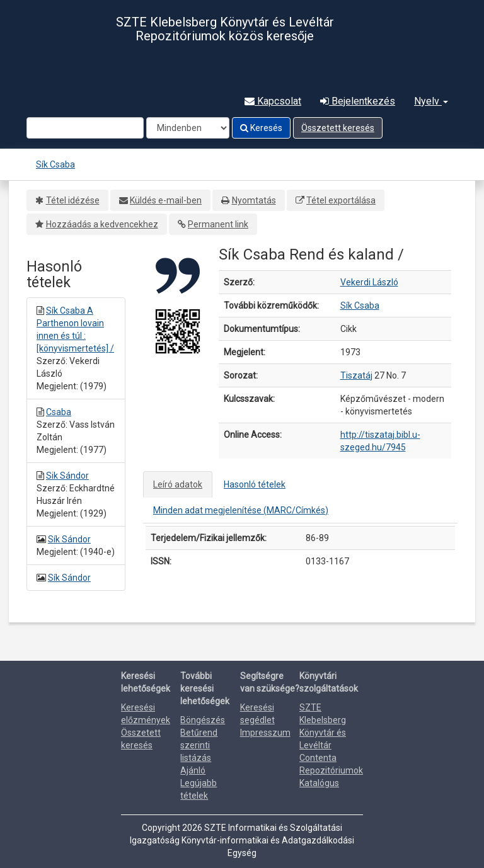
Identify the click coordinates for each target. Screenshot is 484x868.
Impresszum (265, 733)
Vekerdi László (369, 282)
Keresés (261, 128)
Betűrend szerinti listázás (199, 745)
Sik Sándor (67, 476)
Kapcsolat (273, 101)
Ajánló (193, 770)
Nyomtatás (254, 200)
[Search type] (188, 128)
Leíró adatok (178, 484)
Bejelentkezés (358, 101)
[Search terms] (85, 128)
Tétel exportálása (341, 200)
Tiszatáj (356, 375)
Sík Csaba (55, 164)
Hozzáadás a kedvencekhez (102, 224)
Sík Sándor (69, 539)
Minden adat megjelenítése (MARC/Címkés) (241, 510)
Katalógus (319, 783)
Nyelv (431, 101)
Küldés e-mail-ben (166, 200)
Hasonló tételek (255, 484)
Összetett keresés (338, 128)
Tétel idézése (73, 200)
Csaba (59, 412)
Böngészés (203, 720)
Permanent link (218, 224)
